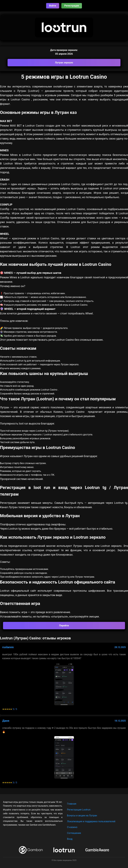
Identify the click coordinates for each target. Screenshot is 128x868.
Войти (53, 6)
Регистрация (72, 6)
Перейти (64, 626)
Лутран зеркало (64, 63)
